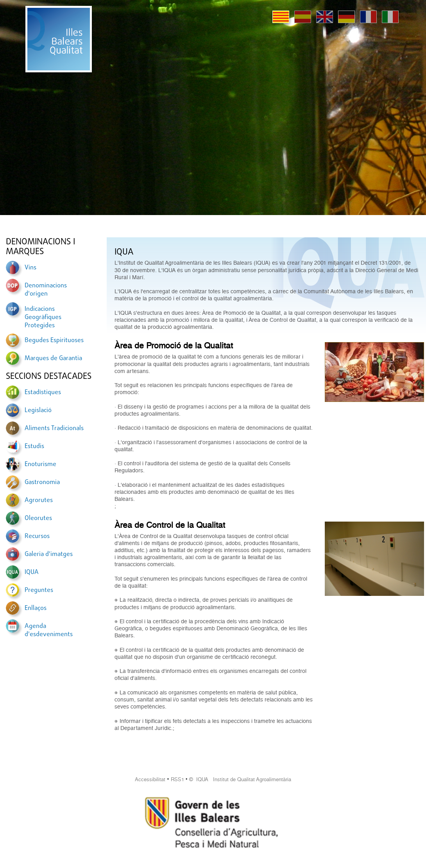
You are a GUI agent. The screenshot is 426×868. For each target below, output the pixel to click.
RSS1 (177, 779)
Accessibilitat (150, 779)
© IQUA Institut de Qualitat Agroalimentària (240, 779)
